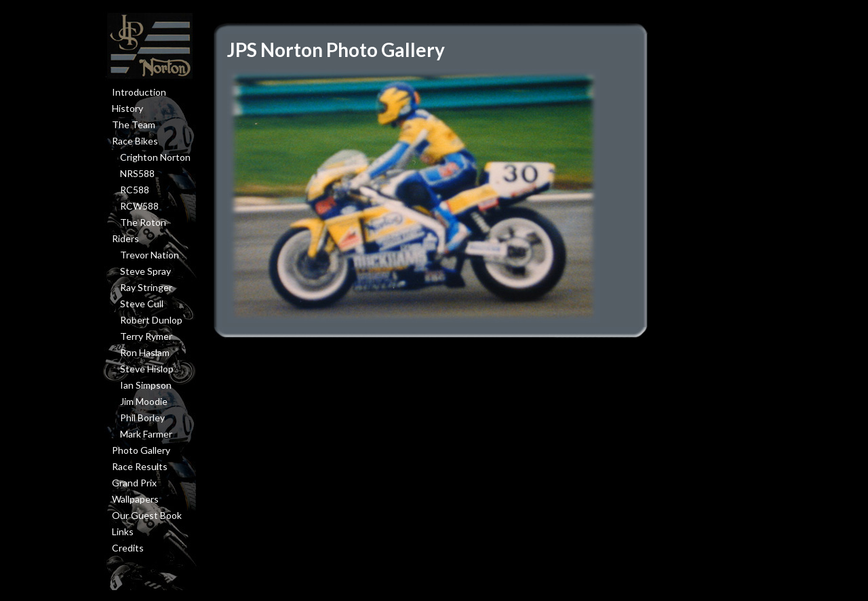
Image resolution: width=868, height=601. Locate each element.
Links (123, 531)
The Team (134, 124)
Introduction (139, 92)
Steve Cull (142, 304)
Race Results (140, 466)
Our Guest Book (147, 515)
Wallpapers (135, 499)
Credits (128, 548)
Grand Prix (134, 483)
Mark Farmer (146, 434)
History (127, 108)
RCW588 (139, 206)
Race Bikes (135, 141)
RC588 (135, 190)
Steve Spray (145, 271)
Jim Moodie (144, 401)
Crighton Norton (155, 157)
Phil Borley (142, 418)
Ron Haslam (145, 352)
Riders (125, 238)
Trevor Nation (150, 255)
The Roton (143, 222)
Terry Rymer (146, 336)
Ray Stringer (146, 287)
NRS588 (137, 173)
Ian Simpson (146, 385)
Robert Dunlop (151, 320)
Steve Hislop (147, 369)
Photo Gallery (141, 450)
